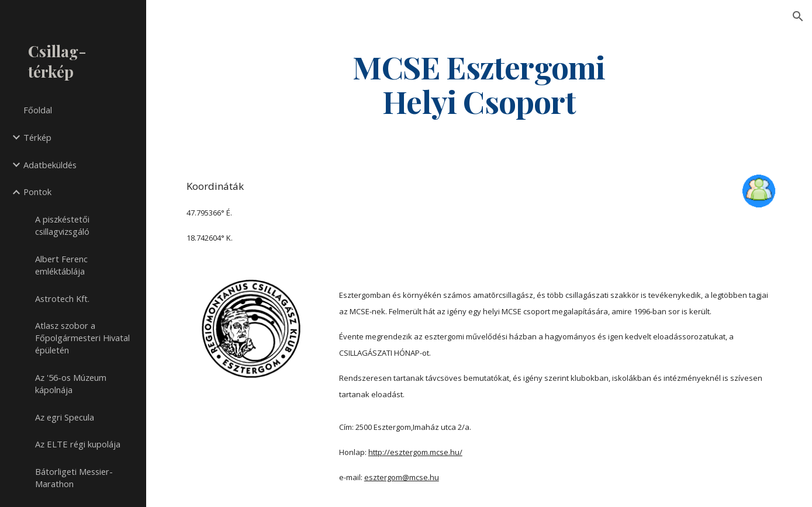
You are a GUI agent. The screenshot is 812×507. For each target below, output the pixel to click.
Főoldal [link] (38, 110)
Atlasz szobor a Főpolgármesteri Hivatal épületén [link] (82, 338)
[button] (798, 16)
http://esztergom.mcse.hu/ (415, 452)
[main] (479, 84)
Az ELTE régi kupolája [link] (78, 444)
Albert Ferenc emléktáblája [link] (61, 265)
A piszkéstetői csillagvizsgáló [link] (62, 225)
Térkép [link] (37, 137)
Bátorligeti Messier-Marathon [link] (74, 478)
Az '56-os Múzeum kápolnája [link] (71, 383)
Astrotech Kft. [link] (62, 298)
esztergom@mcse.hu (402, 477)
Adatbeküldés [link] (50, 165)
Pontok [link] (37, 192)
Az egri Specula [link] (65, 417)
